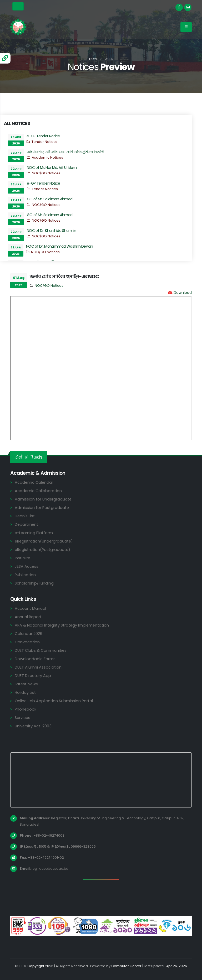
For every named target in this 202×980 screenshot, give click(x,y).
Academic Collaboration (39, 491)
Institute (23, 558)
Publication (26, 575)
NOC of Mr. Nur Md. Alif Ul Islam (52, 168)
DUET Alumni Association (38, 667)
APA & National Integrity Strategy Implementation (64, 625)
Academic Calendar (34, 482)
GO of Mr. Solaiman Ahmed (50, 199)
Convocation (27, 642)
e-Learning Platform (34, 533)
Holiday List (26, 692)
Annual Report (29, 617)
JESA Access (27, 566)
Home (94, 59)
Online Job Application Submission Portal (54, 701)
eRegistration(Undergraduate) (45, 541)
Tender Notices (45, 142)
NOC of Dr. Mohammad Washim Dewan (60, 246)
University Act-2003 (34, 726)
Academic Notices (47, 157)
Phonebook (26, 709)
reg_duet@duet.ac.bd (51, 869)
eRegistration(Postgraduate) (44, 549)
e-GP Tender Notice (43, 136)
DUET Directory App (33, 676)
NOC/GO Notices (46, 173)
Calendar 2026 (29, 634)
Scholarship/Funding (34, 583)
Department (27, 524)
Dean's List (25, 516)
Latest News (27, 684)
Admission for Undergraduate (44, 499)
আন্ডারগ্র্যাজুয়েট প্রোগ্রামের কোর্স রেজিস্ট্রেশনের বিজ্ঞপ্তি (65, 152)
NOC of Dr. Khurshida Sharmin (51, 231)
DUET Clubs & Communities (41, 650)
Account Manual (31, 608)
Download (183, 293)
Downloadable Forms (35, 659)
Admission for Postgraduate (42, 507)
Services (23, 718)
